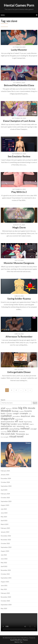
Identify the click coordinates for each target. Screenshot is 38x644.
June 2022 (4, 559)
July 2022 (4, 555)
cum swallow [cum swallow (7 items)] (16, 416)
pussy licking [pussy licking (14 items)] (14, 429)
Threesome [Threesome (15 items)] (20, 434)
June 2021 (4, 585)
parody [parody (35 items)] (5, 428)
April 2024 (4, 490)
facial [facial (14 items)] (21, 422)
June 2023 (4, 513)
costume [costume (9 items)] (9, 414)
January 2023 (5, 532)
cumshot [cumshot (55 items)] (6, 416)
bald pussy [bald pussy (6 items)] (9, 408)
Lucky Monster (19, 50)
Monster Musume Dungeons (19, 263)
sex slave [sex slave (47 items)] (13, 431)
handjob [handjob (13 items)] (14, 424)
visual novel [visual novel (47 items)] (16, 436)
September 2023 (6, 501)
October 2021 (5, 574)
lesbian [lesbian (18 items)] (26, 424)
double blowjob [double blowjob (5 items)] (19, 419)
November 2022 (6, 540)
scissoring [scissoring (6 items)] (4, 432)
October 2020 (5, 601)
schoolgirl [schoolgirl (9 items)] (33, 429)
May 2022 (4, 563)
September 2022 (6, 547)
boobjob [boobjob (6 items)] (21, 411)
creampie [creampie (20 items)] (24, 413)
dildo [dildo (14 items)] (33, 416)
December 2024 (6, 478)
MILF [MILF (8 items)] (14, 426)
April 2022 (4, 566)
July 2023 (4, 509)
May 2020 (4, 608)
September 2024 (6, 486)
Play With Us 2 (19, 192)
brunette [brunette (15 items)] (28, 411)
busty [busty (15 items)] (3, 413)
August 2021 (5, 582)
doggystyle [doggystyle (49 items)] (8, 419)
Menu (3, 15)
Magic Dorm (19, 227)
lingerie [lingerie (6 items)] (32, 424)
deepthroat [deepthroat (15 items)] (25, 416)
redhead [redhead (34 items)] (25, 428)
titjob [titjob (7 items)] (27, 434)
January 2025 (5, 475)
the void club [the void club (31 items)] (8, 434)
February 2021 (5, 593)
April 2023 (4, 520)
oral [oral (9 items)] (27, 426)
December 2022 (6, 536)
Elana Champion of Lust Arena (19, 121)
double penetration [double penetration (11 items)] (8, 422)
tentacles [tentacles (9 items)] (22, 431)
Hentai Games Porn (19, 5)
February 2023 (5, 528)
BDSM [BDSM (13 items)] (15, 408)
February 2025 (5, 471)
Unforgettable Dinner (19, 372)
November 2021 (6, 570)
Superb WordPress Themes (19, 640)
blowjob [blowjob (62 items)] (6, 411)
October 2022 (5, 543)
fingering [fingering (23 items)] (5, 424)
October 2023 (5, 498)
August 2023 (5, 505)
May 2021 (4, 589)
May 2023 (4, 517)
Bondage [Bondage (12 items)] (15, 411)
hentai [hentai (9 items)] (20, 424)
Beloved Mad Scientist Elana (19, 85)
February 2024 (5, 494)
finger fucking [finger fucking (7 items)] (28, 422)
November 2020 (6, 597)
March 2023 (5, 524)
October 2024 (5, 482)
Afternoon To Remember (19, 337)
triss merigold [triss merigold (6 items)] (5, 437)
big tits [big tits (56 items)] (23, 408)
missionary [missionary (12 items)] (21, 426)
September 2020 (6, 605)
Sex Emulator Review (19, 156)
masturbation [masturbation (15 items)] (6, 426)
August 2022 (5, 551)
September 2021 (6, 578)
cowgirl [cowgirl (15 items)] (16, 413)
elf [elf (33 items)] (17, 421)
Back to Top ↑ (19, 642)
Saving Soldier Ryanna (19, 299)
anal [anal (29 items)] (3, 408)
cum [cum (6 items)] (30, 414)
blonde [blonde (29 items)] (32, 408)
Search (3, 400)
